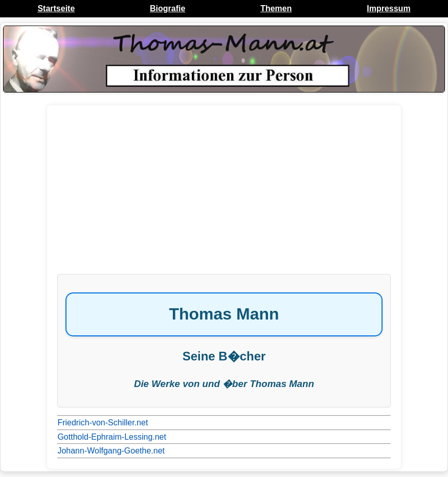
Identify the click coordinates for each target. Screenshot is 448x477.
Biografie (167, 8)
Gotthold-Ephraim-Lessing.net (112, 437)
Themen (276, 8)
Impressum (388, 8)
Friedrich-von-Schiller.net (103, 423)
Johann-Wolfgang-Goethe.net (111, 451)
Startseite (56, 8)
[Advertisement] (224, 195)
